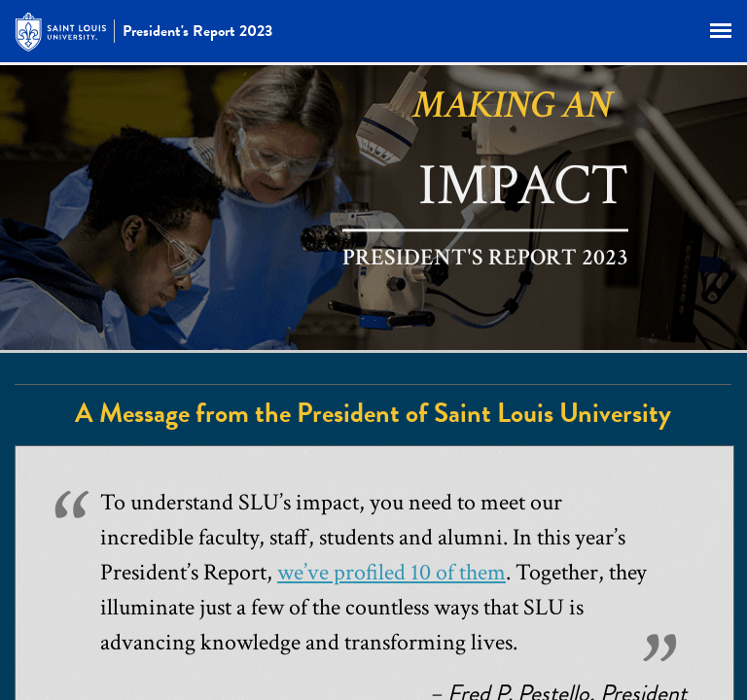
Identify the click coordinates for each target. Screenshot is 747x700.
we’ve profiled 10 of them (391, 572)
